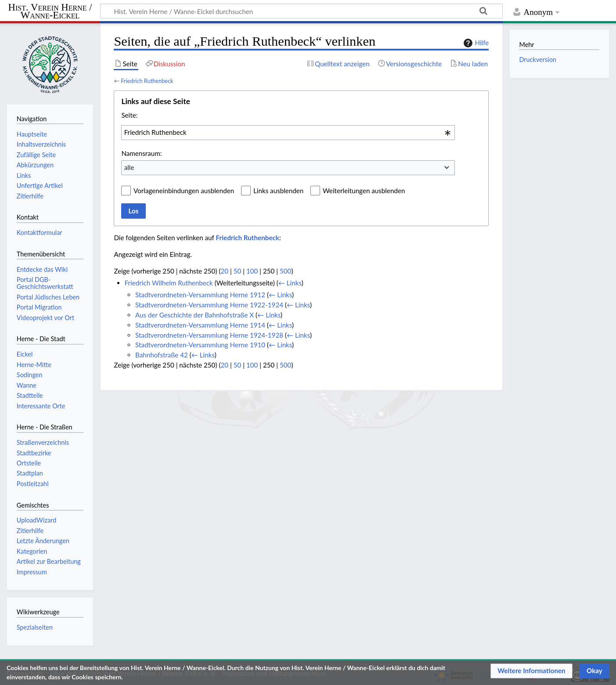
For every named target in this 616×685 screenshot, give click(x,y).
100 (252, 271)
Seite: (129, 115)
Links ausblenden (278, 191)
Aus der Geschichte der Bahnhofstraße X (195, 315)
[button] (531, 671)
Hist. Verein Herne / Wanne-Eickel (50, 12)
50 (238, 271)
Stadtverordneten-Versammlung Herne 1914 (200, 325)
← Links (290, 283)
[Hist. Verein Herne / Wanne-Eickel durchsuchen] (301, 11)
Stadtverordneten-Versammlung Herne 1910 (200, 345)
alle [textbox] (129, 167)
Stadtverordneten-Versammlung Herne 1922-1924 (209, 305)
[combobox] (288, 133)
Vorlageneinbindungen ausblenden (184, 191)
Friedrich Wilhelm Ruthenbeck (169, 283)
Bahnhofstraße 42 (162, 355)
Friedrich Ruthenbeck (147, 81)
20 (224, 271)
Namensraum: (141, 153)
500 (285, 271)
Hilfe (475, 43)
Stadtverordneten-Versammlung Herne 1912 (200, 295)
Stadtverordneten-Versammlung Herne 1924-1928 (209, 335)
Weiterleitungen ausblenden (364, 191)
